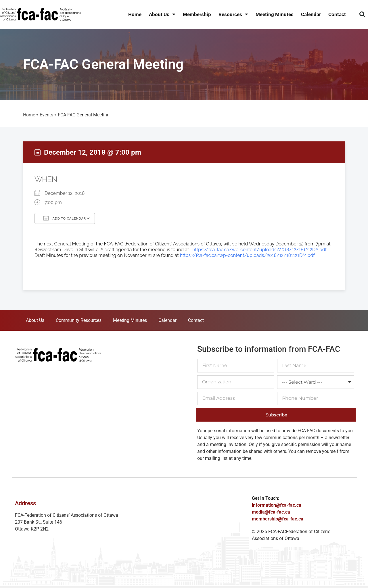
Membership (197, 14)
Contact (337, 14)
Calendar (311, 14)
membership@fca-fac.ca (278, 519)
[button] (362, 14)
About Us (162, 15)
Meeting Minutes (275, 14)
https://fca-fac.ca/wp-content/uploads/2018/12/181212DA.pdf (259, 250)
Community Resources (79, 320)
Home (135, 14)
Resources (233, 15)
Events (46, 115)
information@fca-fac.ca (277, 505)
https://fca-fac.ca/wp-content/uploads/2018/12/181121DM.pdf (247, 255)
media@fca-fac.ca (271, 512)
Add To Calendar (65, 218)
